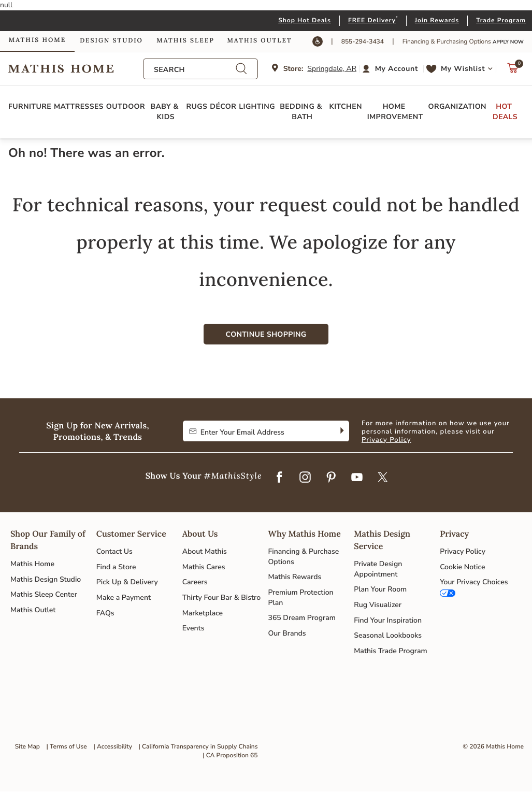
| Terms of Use (67, 747)
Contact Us (114, 551)
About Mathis (205, 551)
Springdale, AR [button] (332, 69)
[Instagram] (305, 478)
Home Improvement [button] (395, 112)
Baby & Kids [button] (166, 112)
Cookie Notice (462, 567)
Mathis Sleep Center (44, 594)
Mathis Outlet (33, 610)
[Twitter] (383, 478)
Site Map (27, 747)
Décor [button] (223, 106)
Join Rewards (437, 21)
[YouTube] (357, 478)
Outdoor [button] (126, 106)
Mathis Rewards (294, 577)
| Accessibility (113, 747)
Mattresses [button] (79, 106)
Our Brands (287, 633)
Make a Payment (124, 597)
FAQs (105, 613)
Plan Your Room (380, 589)
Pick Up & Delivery (127, 582)
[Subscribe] (341, 431)
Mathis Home (32, 564)
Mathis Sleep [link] (185, 41)
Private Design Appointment (378, 569)
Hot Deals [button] (505, 112)
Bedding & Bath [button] (302, 112)
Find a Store (116, 567)
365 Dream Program (301, 618)
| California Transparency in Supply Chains (198, 747)
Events (193, 628)
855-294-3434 (363, 42)
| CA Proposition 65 (230, 756)
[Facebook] (279, 478)
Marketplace (203, 613)
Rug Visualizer (378, 605)
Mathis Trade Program (390, 651)
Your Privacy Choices (474, 582)
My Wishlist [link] (463, 69)
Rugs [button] (197, 106)
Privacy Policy (386, 440)
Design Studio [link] (111, 41)
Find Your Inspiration (388, 620)
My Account (397, 69)
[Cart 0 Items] (513, 71)
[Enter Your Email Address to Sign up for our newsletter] (258, 431)
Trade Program (501, 21)
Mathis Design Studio (46, 579)
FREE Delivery (372, 21)
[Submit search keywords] (241, 69)
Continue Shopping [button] (266, 334)
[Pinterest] (331, 478)
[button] (391, 69)
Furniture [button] (30, 106)
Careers (195, 582)
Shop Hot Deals (305, 21)
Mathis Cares (204, 567)
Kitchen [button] (346, 106)
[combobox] (195, 70)
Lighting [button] (257, 106)
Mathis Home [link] (37, 40)
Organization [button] (457, 106)
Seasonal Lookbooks (388, 635)
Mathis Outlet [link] (259, 41)
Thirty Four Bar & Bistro (221, 597)
